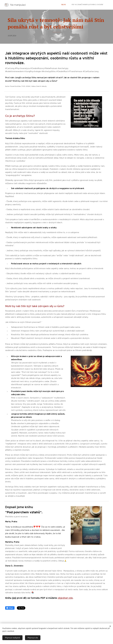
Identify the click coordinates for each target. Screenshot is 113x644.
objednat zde (65, 598)
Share (10, 608)
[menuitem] (98, 5)
